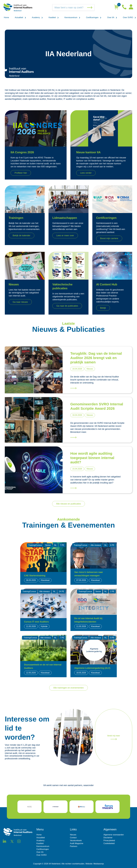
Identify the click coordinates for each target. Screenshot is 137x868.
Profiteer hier (21, 173)
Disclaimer (108, 838)
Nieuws (73, 835)
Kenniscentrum (72, 17)
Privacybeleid (109, 840)
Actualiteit (20, 17)
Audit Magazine (77, 843)
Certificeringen (94, 17)
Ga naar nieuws (20, 302)
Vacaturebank (76, 840)
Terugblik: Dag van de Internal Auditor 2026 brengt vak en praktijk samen (96, 358)
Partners (74, 846)
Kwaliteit (54, 17)
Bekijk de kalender (21, 235)
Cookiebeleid (109, 843)
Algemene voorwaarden (114, 835)
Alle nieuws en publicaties (68, 504)
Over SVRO (129, 17)
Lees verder (86, 173)
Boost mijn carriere (109, 238)
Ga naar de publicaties (67, 306)
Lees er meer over (65, 235)
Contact (73, 838)
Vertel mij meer (114, 737)
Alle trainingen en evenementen (68, 688)
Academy (37, 17)
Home (6, 17)
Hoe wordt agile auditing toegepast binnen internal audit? (92, 458)
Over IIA (112, 17)
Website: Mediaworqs (95, 864)
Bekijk (103, 308)
